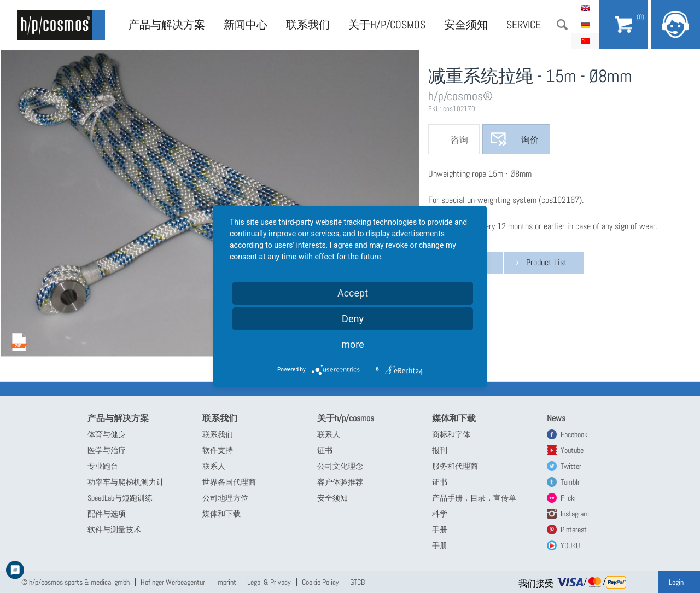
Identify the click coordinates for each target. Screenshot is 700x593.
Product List (547, 262)
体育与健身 (107, 434)
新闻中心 (246, 25)
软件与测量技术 (114, 530)
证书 (325, 450)
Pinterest (574, 530)
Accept (353, 293)
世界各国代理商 (229, 482)
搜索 (562, 25)
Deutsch (585, 25)
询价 (530, 140)
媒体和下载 (221, 514)
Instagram (575, 514)
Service (524, 25)
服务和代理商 (455, 466)
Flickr (568, 498)
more (353, 344)
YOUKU (570, 545)
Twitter (571, 466)
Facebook (574, 434)
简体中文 (585, 41)
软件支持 (218, 450)
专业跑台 (103, 466)
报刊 (440, 450)
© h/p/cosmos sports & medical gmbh (75, 582)
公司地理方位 (225, 498)
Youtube (572, 450)
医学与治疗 (107, 450)
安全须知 (466, 25)
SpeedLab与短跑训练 (120, 498)
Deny (353, 319)
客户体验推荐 (340, 482)
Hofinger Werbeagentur (173, 582)
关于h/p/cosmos (387, 25)
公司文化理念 (340, 466)
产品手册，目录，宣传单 (474, 498)
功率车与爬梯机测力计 (126, 482)
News (556, 418)
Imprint (226, 582)
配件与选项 (107, 514)
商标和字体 (451, 434)
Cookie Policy (320, 582)
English (585, 8)
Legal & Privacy (269, 582)
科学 (440, 514)
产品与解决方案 (167, 25)
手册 (440, 530)
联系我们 (308, 25)
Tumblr (570, 482)
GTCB (357, 582)
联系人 (214, 466)
